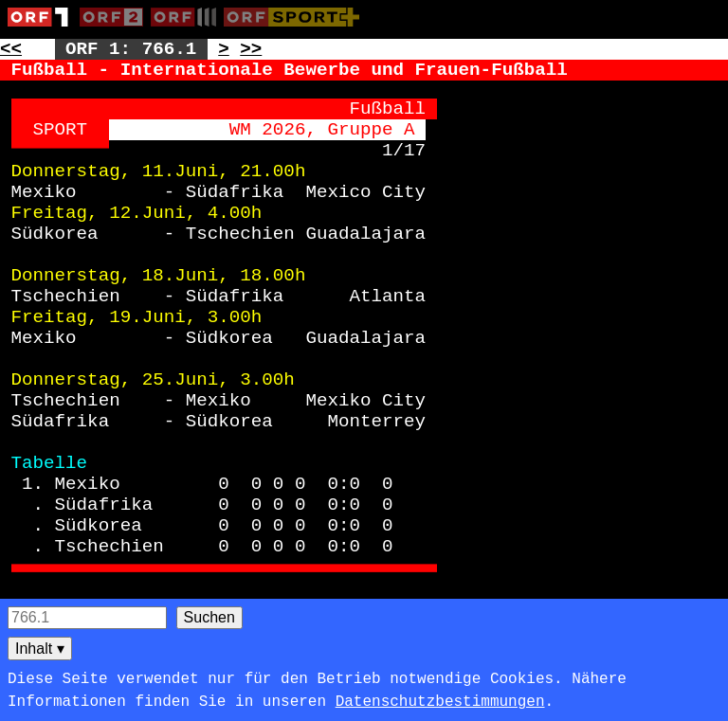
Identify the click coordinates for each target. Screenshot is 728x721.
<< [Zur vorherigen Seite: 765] (11, 49)
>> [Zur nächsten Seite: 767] (251, 49)
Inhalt (40, 649)
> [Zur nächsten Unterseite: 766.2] (224, 49)
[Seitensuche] (87, 618)
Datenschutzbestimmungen (440, 702)
